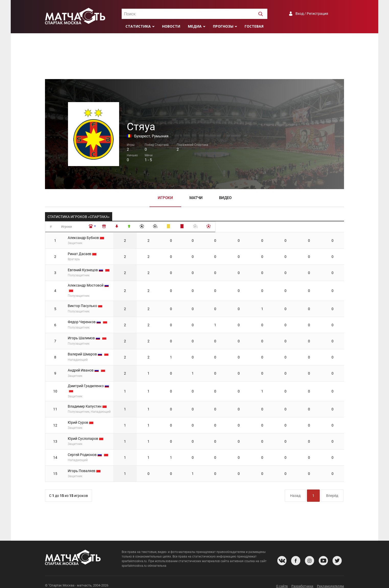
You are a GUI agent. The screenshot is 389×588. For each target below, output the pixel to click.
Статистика (138, 26)
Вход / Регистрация (312, 14)
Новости (171, 26)
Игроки (165, 198)
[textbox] (194, 14)
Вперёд (332, 488)
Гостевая (254, 26)
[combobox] (194, 14)
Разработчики (302, 579)
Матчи (196, 198)
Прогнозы (223, 26)
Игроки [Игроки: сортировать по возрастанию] (73, 227)
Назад (295, 488)
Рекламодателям (330, 579)
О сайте (282, 579)
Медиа (195, 26)
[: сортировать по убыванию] (174, 227)
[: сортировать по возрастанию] (154, 227)
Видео (225, 198)
